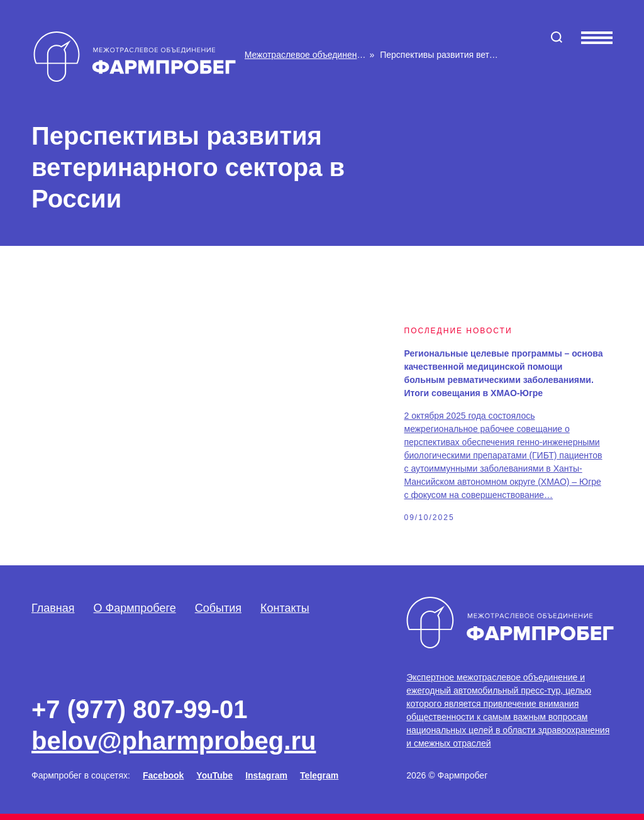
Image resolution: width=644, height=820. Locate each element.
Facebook (163, 775)
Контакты (285, 608)
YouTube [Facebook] (214, 775)
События (218, 608)
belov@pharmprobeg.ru (174, 741)
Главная (53, 608)
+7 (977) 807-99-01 (140, 709)
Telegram (319, 775)
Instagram (266, 775)
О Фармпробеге (135, 608)
